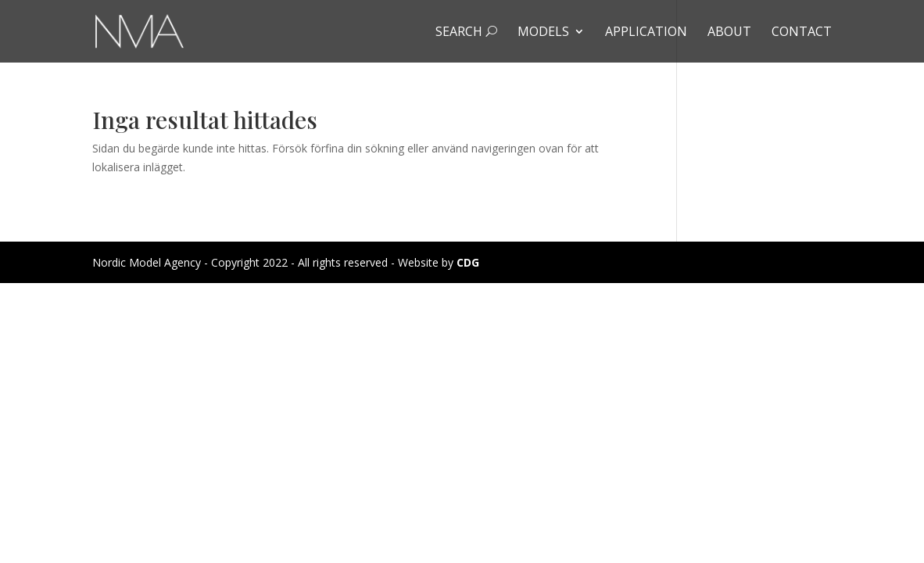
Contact (802, 33)
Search (466, 33)
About (729, 33)
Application (646, 33)
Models (543, 33)
